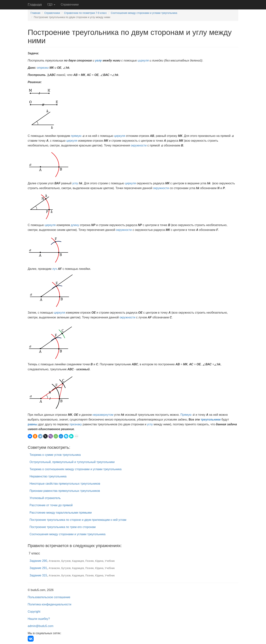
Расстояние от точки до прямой (51, 505)
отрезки (43, 68)
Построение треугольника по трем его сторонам (63, 527)
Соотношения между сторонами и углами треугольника (144, 13)
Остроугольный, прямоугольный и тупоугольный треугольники (72, 462)
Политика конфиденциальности (50, 604)
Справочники (70, 5)
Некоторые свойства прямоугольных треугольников (65, 484)
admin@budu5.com (41, 626)
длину (75, 225)
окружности (139, 145)
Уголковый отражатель (45, 498)
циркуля (143, 60)
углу (98, 60)
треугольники (211, 420)
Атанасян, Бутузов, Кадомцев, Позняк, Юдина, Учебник (82, 561)
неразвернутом (103, 415)
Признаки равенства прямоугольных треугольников (65, 491)
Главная (35, 5)
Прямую (186, 415)
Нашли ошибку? (39, 619)
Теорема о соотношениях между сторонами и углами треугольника (76, 469)
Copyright (34, 612)
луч (55, 269)
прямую (76, 136)
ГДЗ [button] (51, 5)
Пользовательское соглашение (49, 597)
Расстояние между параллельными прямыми (61, 513)
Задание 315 (38, 575)
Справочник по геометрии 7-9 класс (85, 13)
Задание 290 (38, 561)
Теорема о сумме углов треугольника (55, 455)
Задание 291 (38, 568)
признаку (76, 424)
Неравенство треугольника (48, 476)
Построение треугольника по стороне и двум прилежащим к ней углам (78, 520)
